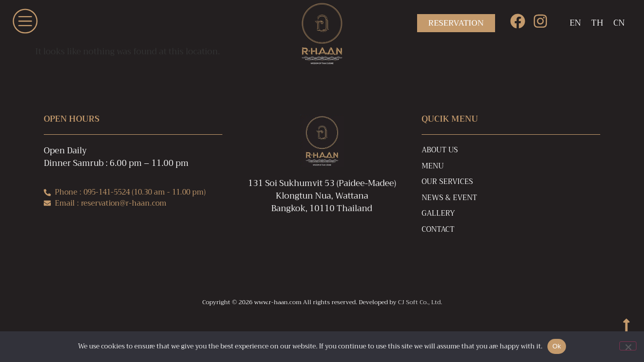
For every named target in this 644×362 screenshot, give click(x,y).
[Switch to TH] (597, 23)
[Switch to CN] (619, 23)
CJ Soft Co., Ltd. (420, 302)
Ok (557, 346)
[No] (628, 346)
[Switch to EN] (575, 23)
